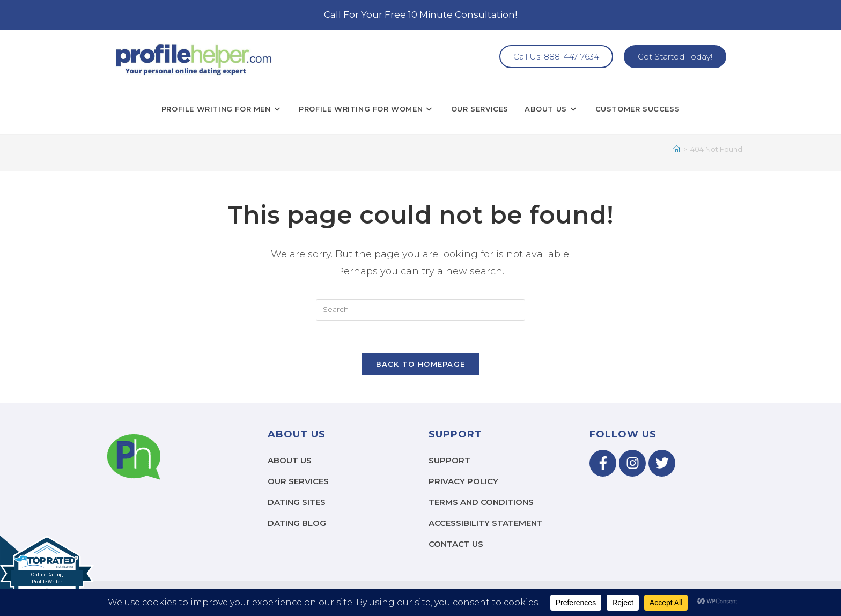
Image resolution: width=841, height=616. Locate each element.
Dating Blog (297, 523)
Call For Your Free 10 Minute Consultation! (420, 14)
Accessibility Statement (486, 523)
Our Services (298, 481)
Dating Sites (297, 502)
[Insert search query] (420, 310)
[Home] (677, 149)
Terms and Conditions (481, 502)
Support (449, 460)
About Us (290, 460)
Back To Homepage (421, 364)
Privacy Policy (463, 481)
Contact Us (456, 544)
